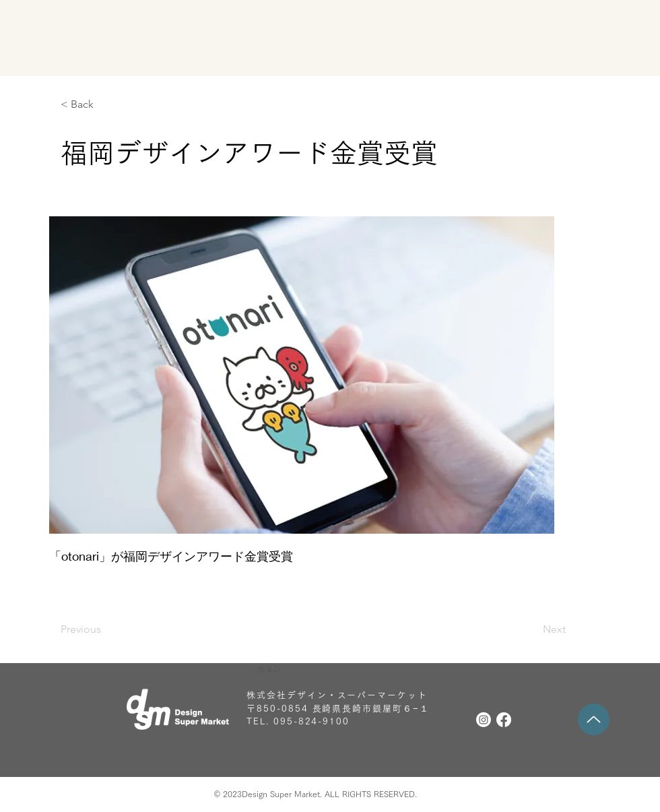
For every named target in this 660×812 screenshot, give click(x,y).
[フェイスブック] (504, 720)
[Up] (594, 719)
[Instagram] (484, 720)
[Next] (532, 629)
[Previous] (104, 629)
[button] (330, 669)
